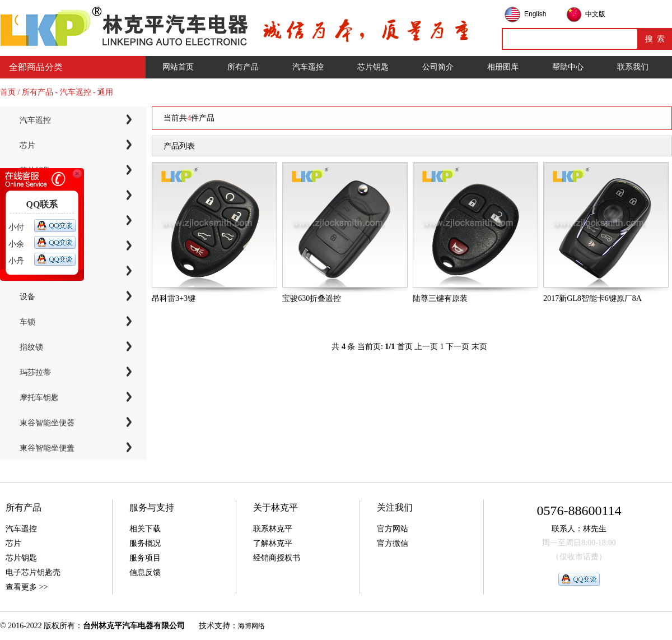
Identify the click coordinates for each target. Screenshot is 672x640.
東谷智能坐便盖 (47, 448)
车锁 (27, 322)
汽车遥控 (308, 67)
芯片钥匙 (373, 67)
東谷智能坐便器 (47, 423)
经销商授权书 (277, 558)
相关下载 (145, 529)
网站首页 (178, 67)
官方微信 (393, 543)
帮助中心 (568, 67)
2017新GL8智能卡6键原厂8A (592, 298)
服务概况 (145, 543)
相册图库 (503, 67)
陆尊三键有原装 (440, 298)
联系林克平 (273, 529)
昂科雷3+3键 (174, 298)
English (535, 14)
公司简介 (438, 67)
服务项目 (145, 558)
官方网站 (393, 529)
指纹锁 (31, 347)
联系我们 (633, 67)
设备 (27, 297)
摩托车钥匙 (39, 398)
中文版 (595, 14)
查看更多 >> (27, 587)
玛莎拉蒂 (35, 372)
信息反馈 (145, 572)
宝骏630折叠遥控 (312, 298)
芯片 (27, 145)
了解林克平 (273, 543)
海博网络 (251, 626)
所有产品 (243, 67)
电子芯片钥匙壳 (33, 572)
